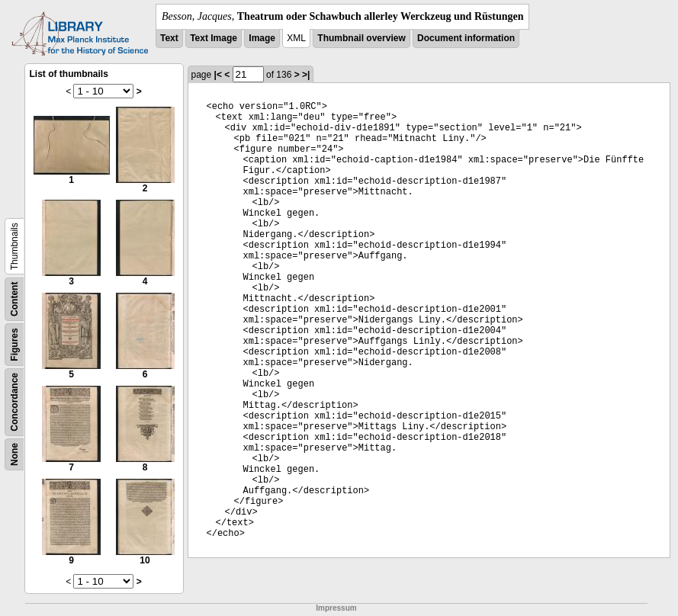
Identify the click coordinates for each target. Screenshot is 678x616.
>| (306, 75)
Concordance (14, 402)
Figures (14, 344)
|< (218, 75)
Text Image (214, 38)
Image (262, 38)
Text (169, 38)
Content (14, 299)
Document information (466, 38)
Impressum (336, 608)
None (14, 454)
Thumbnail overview (361, 38)
